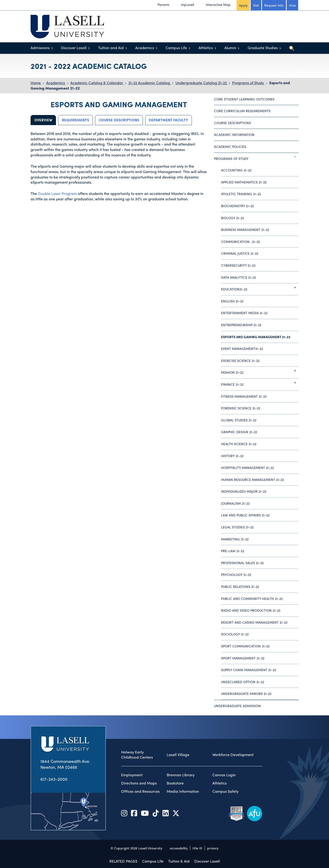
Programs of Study (248, 83)
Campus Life (176, 48)
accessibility (179, 848)
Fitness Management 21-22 (244, 396)
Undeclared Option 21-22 (243, 682)
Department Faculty (168, 120)
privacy (213, 848)
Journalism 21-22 (235, 503)
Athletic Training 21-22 (241, 194)
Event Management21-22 (242, 349)
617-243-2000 (54, 779)
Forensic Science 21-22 (241, 408)
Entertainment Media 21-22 (244, 313)
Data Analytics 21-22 (238, 277)
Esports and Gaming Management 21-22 (256, 337)
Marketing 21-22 (235, 539)
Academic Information (234, 135)
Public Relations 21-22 (240, 587)
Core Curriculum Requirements (242, 111)
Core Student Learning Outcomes (244, 99)
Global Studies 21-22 (239, 420)
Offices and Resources (140, 791)
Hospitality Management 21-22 (247, 468)
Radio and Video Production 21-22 (251, 610)
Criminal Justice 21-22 (240, 253)
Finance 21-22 (260, 383)
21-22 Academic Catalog (150, 83)
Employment (132, 775)
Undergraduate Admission (237, 706)
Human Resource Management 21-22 (252, 480)
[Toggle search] (292, 48)
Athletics (206, 48)
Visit (256, 5)
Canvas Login (224, 775)
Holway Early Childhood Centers (137, 755)
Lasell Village (178, 755)
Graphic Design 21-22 (239, 432)
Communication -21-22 (240, 242)
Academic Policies (230, 147)
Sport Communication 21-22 (245, 646)
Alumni (230, 48)
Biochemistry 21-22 (237, 206)
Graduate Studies (263, 48)
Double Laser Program (57, 193)
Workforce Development (233, 755)
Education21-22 (260, 287)
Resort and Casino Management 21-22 (254, 622)
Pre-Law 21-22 (233, 551)
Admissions (40, 48)
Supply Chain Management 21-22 (249, 670)
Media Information (183, 791)
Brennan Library (181, 775)
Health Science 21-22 (239, 444)
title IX (197, 848)
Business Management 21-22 (245, 230)
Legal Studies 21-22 (237, 527)
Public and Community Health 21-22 (252, 598)
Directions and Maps (139, 783)
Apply (243, 5)
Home (36, 83)
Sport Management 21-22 (243, 658)
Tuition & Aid (179, 861)
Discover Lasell (74, 48)
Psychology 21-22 (236, 575)
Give (292, 5)
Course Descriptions (119, 120)
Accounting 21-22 (236, 170)
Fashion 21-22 (260, 371)
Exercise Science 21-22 (240, 361)
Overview (43, 120)
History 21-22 (232, 456)
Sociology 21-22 (235, 634)
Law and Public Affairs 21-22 (245, 515)
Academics (145, 48)
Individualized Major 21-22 (244, 491)
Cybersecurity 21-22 (238, 265)
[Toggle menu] (52, 48)
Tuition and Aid (111, 48)
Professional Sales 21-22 (242, 563)
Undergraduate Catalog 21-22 (202, 83)
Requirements (75, 120)
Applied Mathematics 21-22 (244, 182)
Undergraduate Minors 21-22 (246, 694)
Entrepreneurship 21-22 (241, 325)
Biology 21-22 (232, 218)
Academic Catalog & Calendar (97, 83)
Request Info (274, 5)
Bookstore (175, 783)
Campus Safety (225, 791)
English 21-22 (232, 301)
